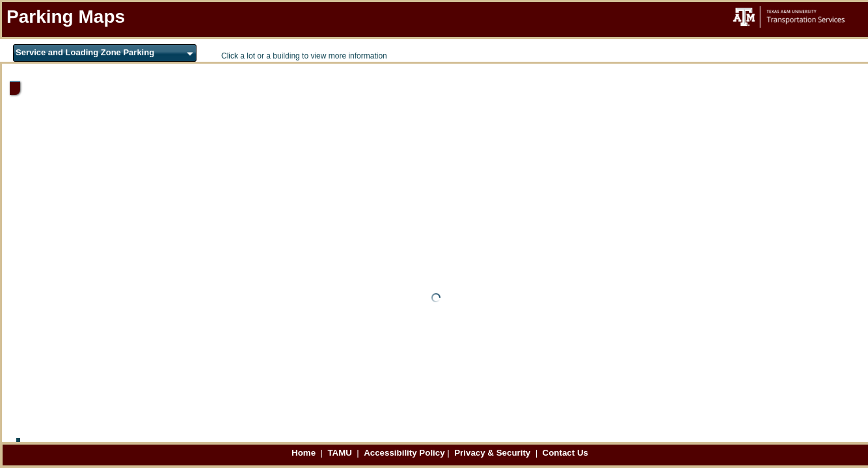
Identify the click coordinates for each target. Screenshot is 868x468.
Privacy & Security (494, 453)
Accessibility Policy (404, 453)
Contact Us (565, 453)
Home (305, 453)
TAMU (341, 453)
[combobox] (105, 53)
